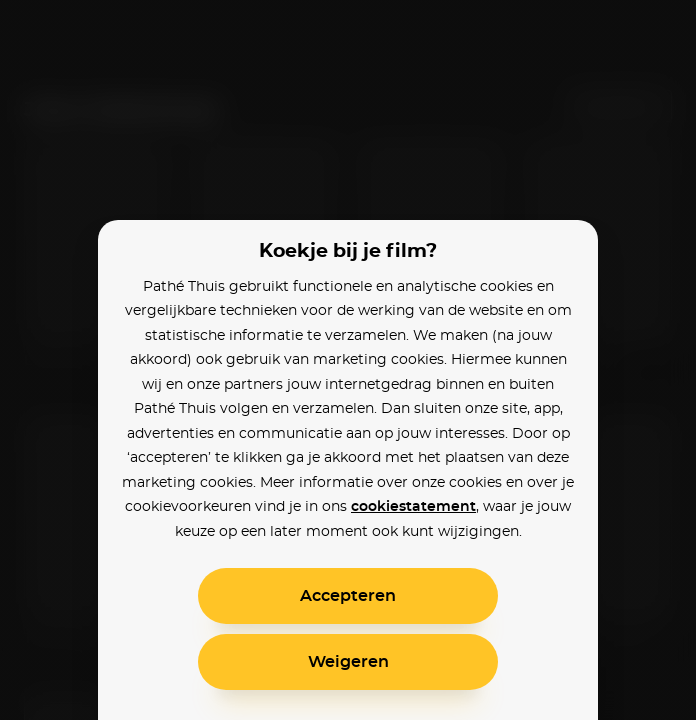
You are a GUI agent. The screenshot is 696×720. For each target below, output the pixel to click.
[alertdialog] (348, 360)
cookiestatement (413, 507)
